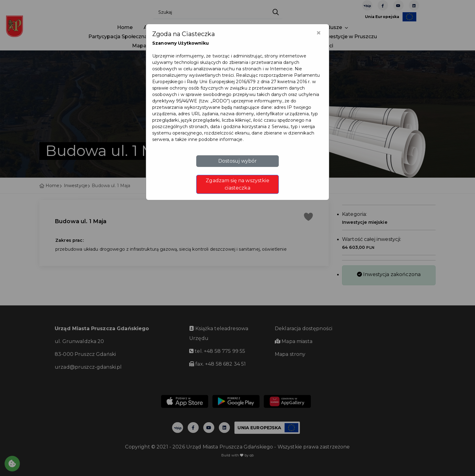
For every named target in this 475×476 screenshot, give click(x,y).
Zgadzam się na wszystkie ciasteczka (237, 184)
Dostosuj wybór (238, 161)
